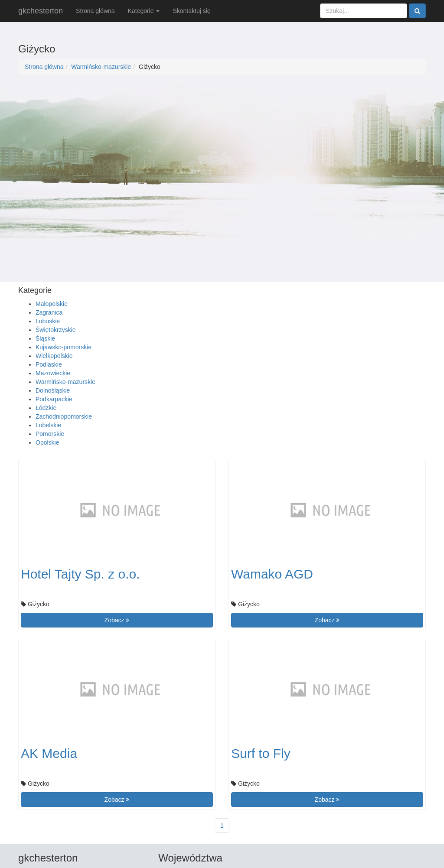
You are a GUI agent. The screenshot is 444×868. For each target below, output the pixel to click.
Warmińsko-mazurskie (101, 67)
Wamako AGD (272, 574)
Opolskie (47, 442)
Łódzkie (46, 408)
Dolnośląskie (53, 390)
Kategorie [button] (144, 11)
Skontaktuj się (191, 11)
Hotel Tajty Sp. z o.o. (80, 574)
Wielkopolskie (54, 356)
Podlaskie (49, 364)
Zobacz (117, 620)
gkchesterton (41, 11)
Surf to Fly (261, 753)
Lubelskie (48, 425)
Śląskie (45, 338)
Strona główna (95, 11)
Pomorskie (50, 434)
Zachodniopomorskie (64, 416)
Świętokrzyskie (56, 330)
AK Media (49, 753)
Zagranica (49, 312)
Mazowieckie (53, 373)
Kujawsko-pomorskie (64, 347)
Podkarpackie (54, 399)
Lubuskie (48, 321)
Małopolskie (52, 304)
